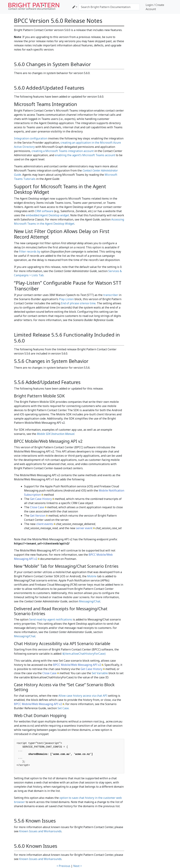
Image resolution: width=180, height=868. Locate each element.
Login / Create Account (155, 7)
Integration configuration (31, 138)
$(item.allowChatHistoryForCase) (84, 654)
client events (45, 524)
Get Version (38, 516)
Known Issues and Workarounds (40, 831)
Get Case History (41, 499)
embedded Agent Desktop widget (47, 215)
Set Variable (100, 673)
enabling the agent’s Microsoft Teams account (85, 155)
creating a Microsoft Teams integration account (63, 151)
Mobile (92, 576)
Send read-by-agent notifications (51, 619)
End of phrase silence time (78, 303)
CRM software (44, 211)
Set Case (63, 708)
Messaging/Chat (90, 601)
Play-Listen (66, 299)
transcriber (111, 295)
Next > (78, 866)
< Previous (63, 866)
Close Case (37, 507)
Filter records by (30, 252)
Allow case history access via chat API (83, 696)
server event (84, 528)
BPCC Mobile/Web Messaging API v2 (77, 665)
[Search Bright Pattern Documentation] (109, 7)
